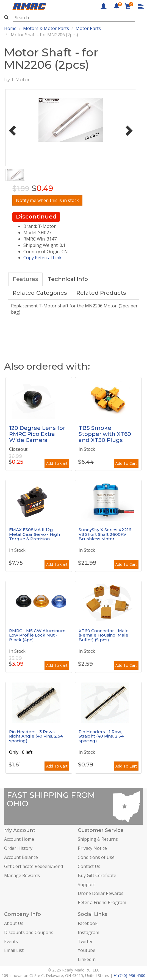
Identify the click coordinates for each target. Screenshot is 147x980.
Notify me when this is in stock (47, 200)
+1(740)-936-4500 (129, 975)
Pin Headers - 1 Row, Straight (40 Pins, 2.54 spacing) (101, 736)
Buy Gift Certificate (97, 875)
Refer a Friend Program (102, 902)
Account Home (19, 839)
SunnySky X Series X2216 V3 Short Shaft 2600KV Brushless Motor (105, 534)
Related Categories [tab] (40, 293)
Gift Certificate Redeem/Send (34, 866)
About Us (14, 923)
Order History (18, 848)
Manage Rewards (22, 875)
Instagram (88, 932)
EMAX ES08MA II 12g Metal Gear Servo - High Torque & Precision (34, 534)
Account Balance (21, 857)
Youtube (87, 950)
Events (11, 941)
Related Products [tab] (101, 293)
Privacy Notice (92, 848)
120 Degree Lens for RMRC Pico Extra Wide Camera (37, 434)
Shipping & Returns (98, 839)
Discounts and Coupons (29, 932)
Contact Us (89, 866)
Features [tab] (25, 279)
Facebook (88, 923)
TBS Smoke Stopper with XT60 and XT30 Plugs (105, 434)
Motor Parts (88, 28)
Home (10, 28)
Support (86, 885)
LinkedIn (87, 959)
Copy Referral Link (42, 258)
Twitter (85, 941)
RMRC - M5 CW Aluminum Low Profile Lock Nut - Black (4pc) (37, 635)
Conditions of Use (96, 857)
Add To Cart (57, 463)
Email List (14, 950)
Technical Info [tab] (68, 279)
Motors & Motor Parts (46, 28)
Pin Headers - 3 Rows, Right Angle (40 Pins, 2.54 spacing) (36, 736)
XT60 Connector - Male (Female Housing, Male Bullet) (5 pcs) (104, 635)
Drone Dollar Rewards (101, 893)
